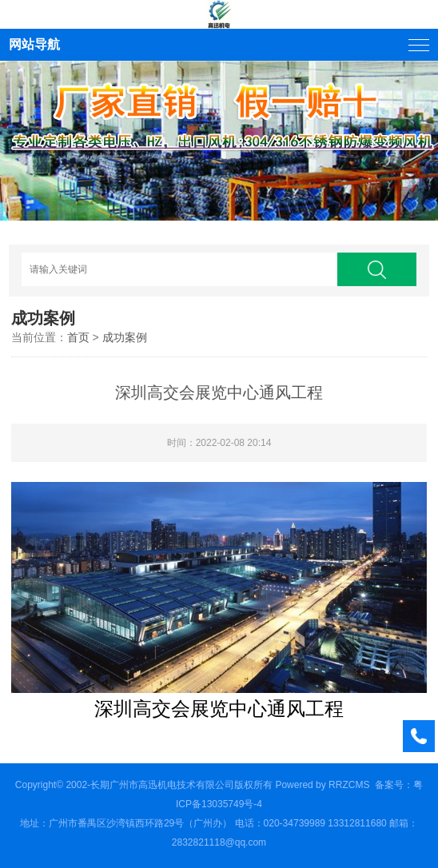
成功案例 (125, 337)
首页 (78, 337)
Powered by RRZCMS (321, 785)
